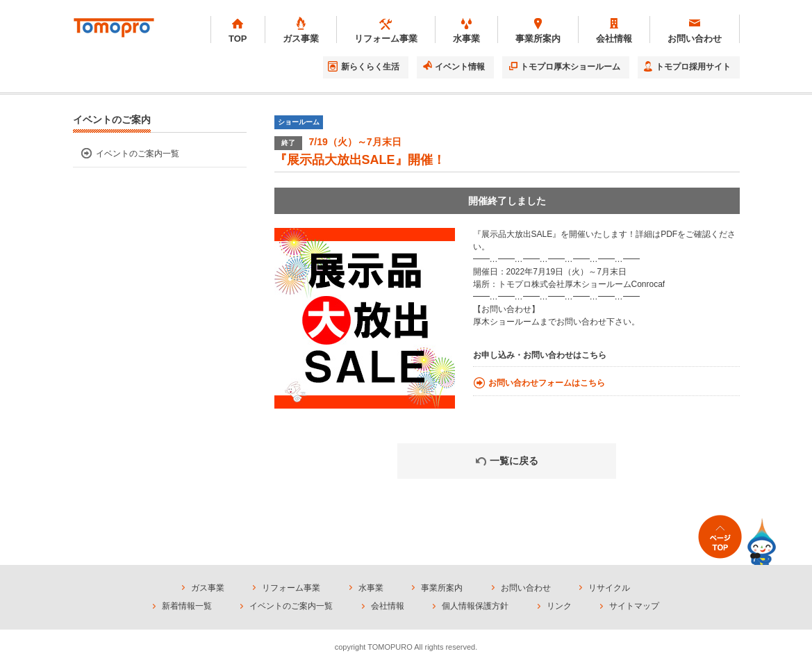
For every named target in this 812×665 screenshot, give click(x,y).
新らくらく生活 (370, 67)
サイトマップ (634, 606)
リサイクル (609, 588)
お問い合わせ (526, 588)
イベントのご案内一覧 (138, 154)
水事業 (371, 588)
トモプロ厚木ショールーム (570, 67)
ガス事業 (208, 588)
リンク (559, 606)
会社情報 (388, 606)
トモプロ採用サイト (693, 67)
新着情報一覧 (187, 606)
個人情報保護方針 (475, 606)
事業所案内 (442, 588)
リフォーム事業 (291, 588)
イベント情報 (460, 67)
